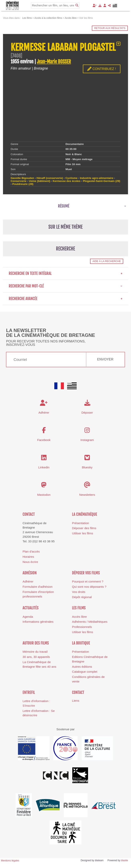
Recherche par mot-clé (66, 286)
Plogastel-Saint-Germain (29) (102, 181)
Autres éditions (82, 667)
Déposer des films (84, 528)
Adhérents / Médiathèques (90, 622)
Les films (79, 608)
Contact (29, 514)
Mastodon (44, 495)
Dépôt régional (82, 597)
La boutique (81, 643)
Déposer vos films (86, 573)
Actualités (31, 608)
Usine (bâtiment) (39, 181)
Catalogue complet (85, 672)
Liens (76, 701)
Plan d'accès (31, 551)
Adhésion (30, 573)
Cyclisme (71, 178)
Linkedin (44, 467)
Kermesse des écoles (67, 181)
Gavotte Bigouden (22, 178)
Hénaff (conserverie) (50, 178)
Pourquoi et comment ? (88, 581)
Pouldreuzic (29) (23, 184)
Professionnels (82, 627)
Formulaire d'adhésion (38, 587)
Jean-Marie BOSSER (54, 62)
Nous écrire (30, 562)
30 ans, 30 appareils (36, 657)
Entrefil (29, 692)
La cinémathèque (85, 514)
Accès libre (79, 617)
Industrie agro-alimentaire (97, 178)
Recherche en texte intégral (66, 273)
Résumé (64, 206)
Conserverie (18, 181)
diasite (125, 860)
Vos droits (79, 592)
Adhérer (28, 581)
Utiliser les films (83, 533)
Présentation (81, 523)
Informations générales (38, 622)
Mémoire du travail (35, 652)
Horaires (28, 557)
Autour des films (36, 643)
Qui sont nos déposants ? (89, 587)
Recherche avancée (66, 299)
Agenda (28, 617)
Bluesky (87, 467)
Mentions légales (10, 861)
